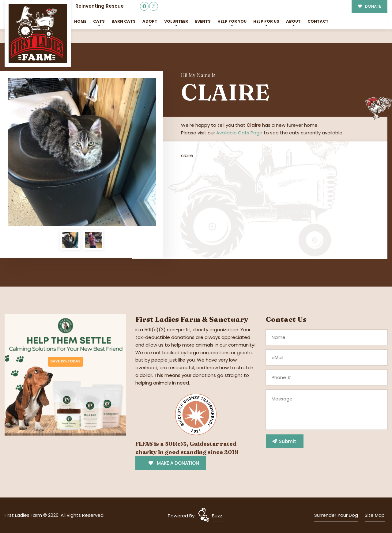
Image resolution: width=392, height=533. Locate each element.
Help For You (232, 21)
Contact (318, 21)
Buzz (217, 516)
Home (80, 21)
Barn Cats (124, 21)
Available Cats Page (239, 133)
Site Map (375, 515)
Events (203, 21)
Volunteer (176, 21)
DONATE (369, 6)
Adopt (150, 21)
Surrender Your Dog (336, 515)
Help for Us (266, 21)
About (293, 21)
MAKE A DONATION (174, 463)
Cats (99, 21)
